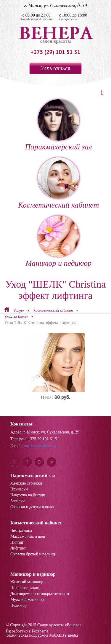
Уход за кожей (16, 316)
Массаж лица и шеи (28, 537)
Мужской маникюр (27, 600)
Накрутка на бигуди (28, 495)
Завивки (17, 501)
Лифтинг (18, 548)
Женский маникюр (27, 582)
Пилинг (17, 542)
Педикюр (18, 606)
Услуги (19, 310)
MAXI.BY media (63, 635)
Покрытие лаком (25, 588)
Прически (19, 489)
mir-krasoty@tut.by (40, 446)
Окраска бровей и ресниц (33, 554)
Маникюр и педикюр (58, 242)
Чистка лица (21, 531)
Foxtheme (40, 631)
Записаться (56, 68)
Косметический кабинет (59, 183)
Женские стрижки (26, 483)
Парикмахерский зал (58, 125)
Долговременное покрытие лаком (40, 594)
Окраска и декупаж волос (33, 507)
